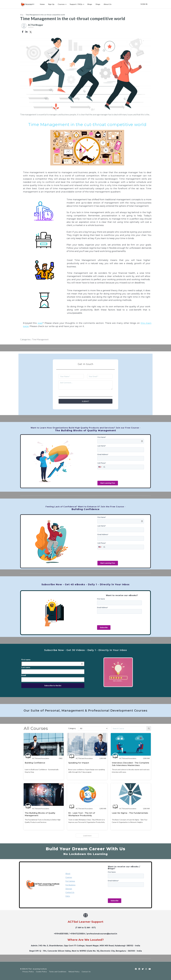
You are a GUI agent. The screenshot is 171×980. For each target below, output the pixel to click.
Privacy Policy (28, 972)
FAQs (68, 896)
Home (42, 4)
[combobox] (100, 467)
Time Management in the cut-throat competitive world (87, 124)
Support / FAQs (77, 4)
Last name (26, 667)
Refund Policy (74, 972)
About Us (107, 4)
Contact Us (70, 892)
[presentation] (115, 475)
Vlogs (98, 4)
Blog (22, 15)
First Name (102, 437)
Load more (87, 835)
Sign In (144, 4)
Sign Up (51, 4)
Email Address (103, 454)
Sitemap (69, 889)
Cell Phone (102, 463)
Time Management (40, 339)
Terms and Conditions (58, 972)
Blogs (90, 4)
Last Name (102, 446)
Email (24, 675)
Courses (62, 4)
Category (72, 728)
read (40, 323)
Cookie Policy (41, 972)
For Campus (70, 881)
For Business (70, 885)
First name (26, 659)
